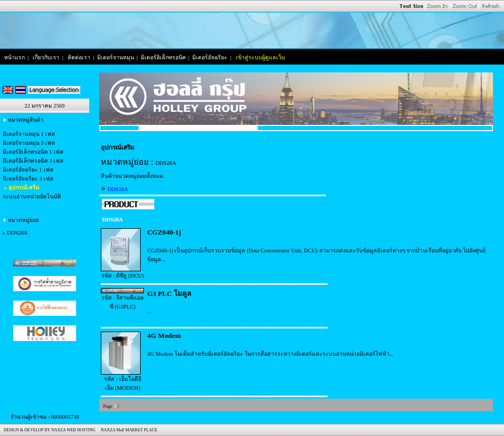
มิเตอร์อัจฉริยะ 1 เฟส (28, 170)
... (149, 311)
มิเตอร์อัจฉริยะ (210, 57)
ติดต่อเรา (79, 57)
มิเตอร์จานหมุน (115, 57)
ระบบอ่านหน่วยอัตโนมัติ (32, 196)
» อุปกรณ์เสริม (21, 188)
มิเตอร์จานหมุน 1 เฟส (29, 134)
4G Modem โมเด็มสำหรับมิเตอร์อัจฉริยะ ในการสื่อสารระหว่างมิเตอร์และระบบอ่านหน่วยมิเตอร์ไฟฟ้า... (270, 354)
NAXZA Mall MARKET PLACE (128, 430)
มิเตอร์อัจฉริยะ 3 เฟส (28, 179)
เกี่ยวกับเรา (46, 57)
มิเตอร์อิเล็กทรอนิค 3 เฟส (33, 161)
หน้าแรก (14, 57)
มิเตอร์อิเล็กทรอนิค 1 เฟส (33, 152)
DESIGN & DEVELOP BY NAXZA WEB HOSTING (49, 430)
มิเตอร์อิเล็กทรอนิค (163, 57)
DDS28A (17, 233)
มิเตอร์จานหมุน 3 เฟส (29, 143)
